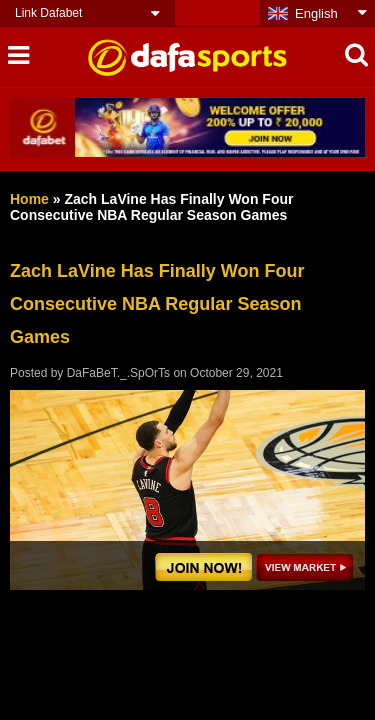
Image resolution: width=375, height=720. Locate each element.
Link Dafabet (48, 13)
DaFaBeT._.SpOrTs (118, 373)
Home (29, 199)
